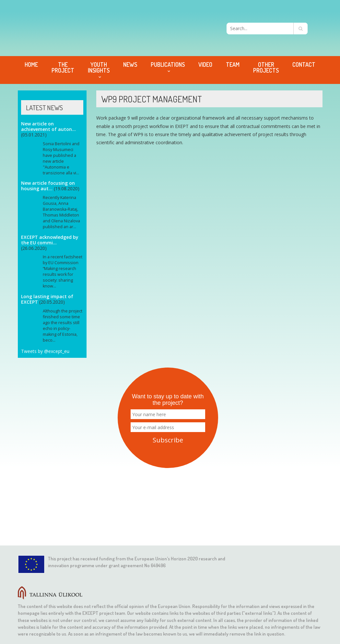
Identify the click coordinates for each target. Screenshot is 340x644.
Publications (168, 64)
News (130, 64)
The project (63, 67)
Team (233, 64)
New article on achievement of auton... (48, 126)
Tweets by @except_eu (45, 351)
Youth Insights (99, 67)
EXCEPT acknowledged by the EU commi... (50, 240)
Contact (304, 64)
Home (31, 64)
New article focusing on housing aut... (48, 186)
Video (205, 64)
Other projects (266, 67)
